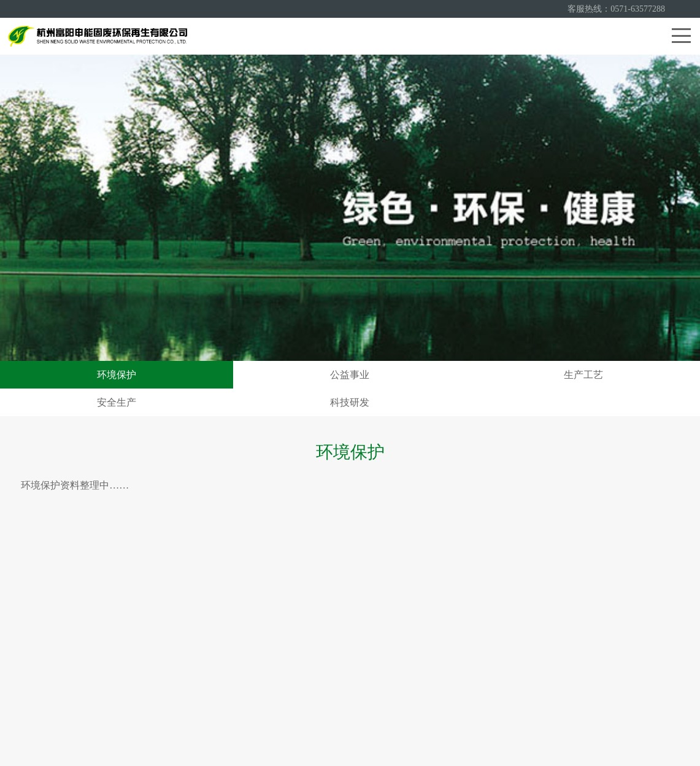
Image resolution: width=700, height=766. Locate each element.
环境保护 (117, 375)
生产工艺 (583, 375)
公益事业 (350, 375)
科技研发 (350, 402)
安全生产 (117, 402)
